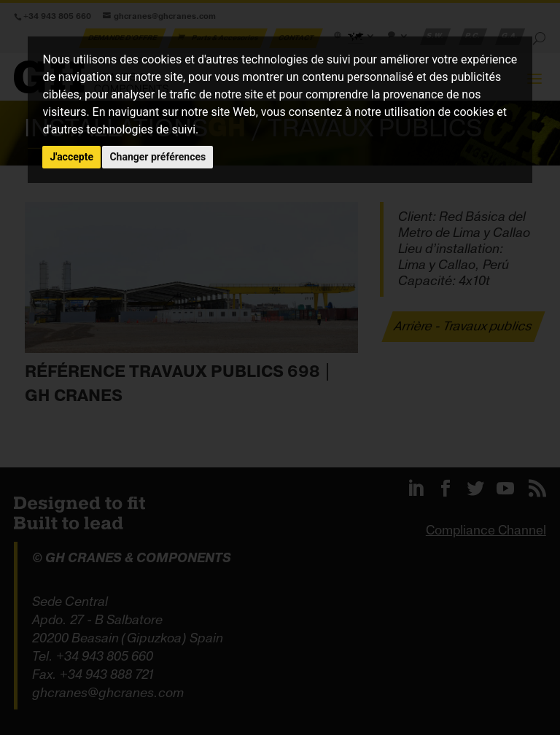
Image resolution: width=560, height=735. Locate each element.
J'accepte (71, 157)
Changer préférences (157, 157)
